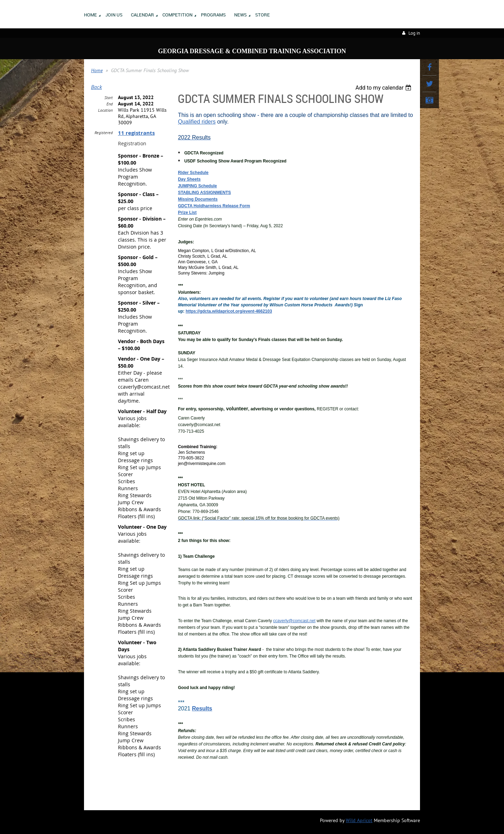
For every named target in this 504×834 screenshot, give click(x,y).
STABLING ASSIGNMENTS (204, 193)
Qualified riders (197, 122)
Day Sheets (189, 179)
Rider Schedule (193, 173)
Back (96, 87)
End (110, 104)
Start (108, 98)
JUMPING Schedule (197, 186)
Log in (414, 33)
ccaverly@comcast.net (294, 621)
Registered (104, 133)
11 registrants (136, 133)
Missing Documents (198, 199)
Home (97, 70)
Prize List (187, 213)
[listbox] (384, 88)
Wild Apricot (359, 820)
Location (105, 110)
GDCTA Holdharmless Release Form (214, 206)
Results (202, 708)
